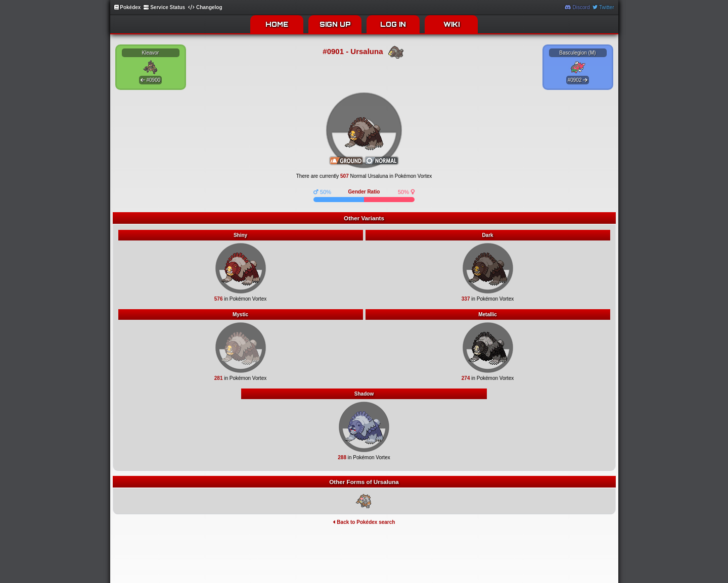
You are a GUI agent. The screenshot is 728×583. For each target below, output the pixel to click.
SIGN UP (335, 24)
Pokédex (128, 7)
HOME (277, 24)
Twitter (603, 7)
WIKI (451, 24)
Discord (577, 7)
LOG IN (393, 24)
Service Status (164, 7)
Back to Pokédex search (364, 522)
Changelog (205, 7)
